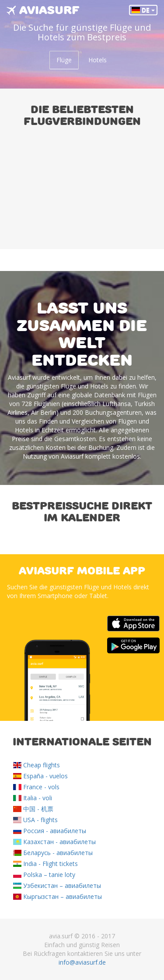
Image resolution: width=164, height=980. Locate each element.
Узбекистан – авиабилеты (57, 886)
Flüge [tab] (64, 60)
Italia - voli (33, 798)
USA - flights (35, 820)
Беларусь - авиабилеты (53, 853)
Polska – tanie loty (44, 875)
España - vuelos (40, 776)
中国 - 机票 (33, 809)
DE (143, 10)
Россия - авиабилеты (50, 831)
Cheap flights (37, 765)
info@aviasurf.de (82, 962)
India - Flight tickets (45, 864)
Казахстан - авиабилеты (54, 842)
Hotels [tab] (98, 60)
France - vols (36, 787)
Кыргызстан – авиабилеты (58, 896)
